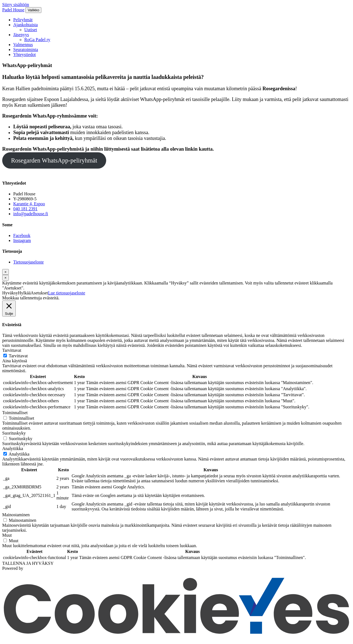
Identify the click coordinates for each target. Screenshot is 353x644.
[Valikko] (33, 10)
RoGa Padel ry (37, 40)
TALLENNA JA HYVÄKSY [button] (28, 563)
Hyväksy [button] (10, 293)
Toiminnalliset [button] (15, 413)
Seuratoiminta (26, 50)
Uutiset (31, 30)
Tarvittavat (18, 356)
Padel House (13, 10)
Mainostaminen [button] (16, 515)
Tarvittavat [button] (12, 350)
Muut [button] (7, 535)
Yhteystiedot (25, 54)
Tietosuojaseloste (29, 262)
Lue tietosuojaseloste (67, 293)
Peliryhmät (23, 20)
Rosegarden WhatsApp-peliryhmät (54, 160)
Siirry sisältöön (16, 5)
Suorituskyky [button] (14, 433)
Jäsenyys (21, 35)
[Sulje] (6, 272)
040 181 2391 (25, 209)
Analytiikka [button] (13, 449)
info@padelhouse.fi (31, 214)
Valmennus (23, 45)
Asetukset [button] (39, 293)
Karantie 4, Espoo (29, 204)
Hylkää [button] (24, 293)
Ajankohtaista (26, 25)
